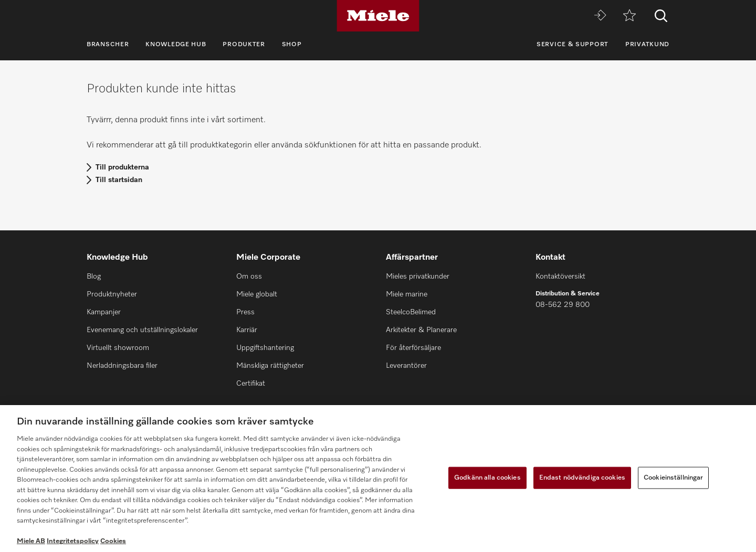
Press (245, 312)
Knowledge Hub (176, 45)
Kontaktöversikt (560, 277)
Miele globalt (257, 294)
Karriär (247, 330)
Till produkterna (122, 167)
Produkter (244, 45)
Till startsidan (119, 180)
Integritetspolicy (73, 541)
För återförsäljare (413, 348)
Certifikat (251, 384)
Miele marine (407, 294)
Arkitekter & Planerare (421, 330)
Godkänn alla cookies (487, 478)
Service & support (573, 45)
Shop (292, 45)
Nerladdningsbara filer (122, 366)
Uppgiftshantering (265, 348)
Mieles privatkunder (418, 277)
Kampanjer (104, 312)
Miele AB (31, 541)
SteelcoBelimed (411, 312)
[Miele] (378, 16)
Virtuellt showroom (118, 348)
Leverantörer (406, 366)
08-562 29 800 (563, 305)
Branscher (108, 45)
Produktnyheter (112, 294)
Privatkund (647, 45)
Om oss (249, 277)
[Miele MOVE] (600, 16)
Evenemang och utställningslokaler (142, 330)
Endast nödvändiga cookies (582, 478)
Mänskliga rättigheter (270, 366)
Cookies (113, 541)
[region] (378, 479)
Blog (94, 277)
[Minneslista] (629, 16)
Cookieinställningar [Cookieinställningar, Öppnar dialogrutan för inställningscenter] (673, 478)
